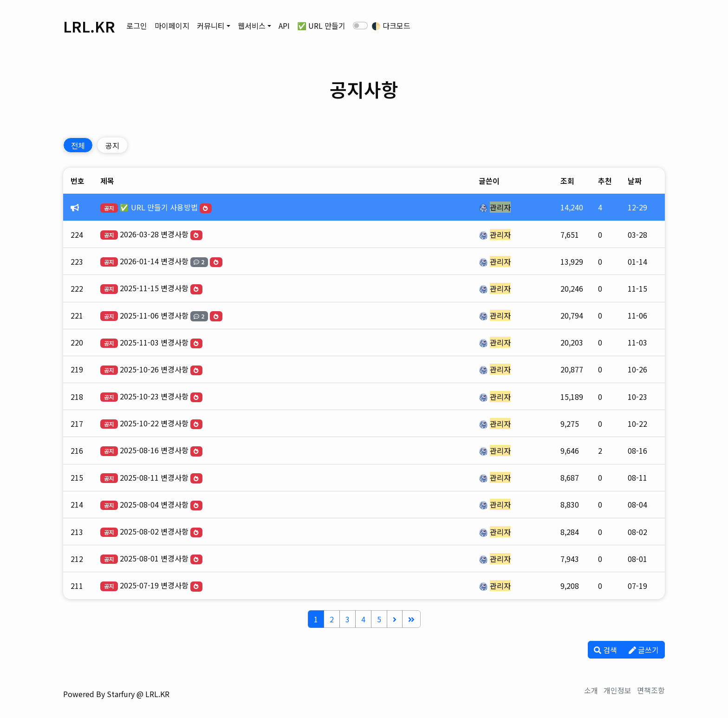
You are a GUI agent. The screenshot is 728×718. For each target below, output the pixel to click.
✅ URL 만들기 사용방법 (159, 207)
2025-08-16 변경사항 (154, 450)
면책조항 (651, 690)
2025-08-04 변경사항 (154, 504)
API (284, 26)
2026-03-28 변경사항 (154, 234)
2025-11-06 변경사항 (154, 315)
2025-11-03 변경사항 (154, 342)
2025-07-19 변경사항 (154, 585)
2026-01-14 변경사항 (154, 261)
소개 (591, 690)
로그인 (137, 26)
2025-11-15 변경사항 (154, 288)
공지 (112, 145)
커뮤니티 (211, 26)
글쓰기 (644, 650)
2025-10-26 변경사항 (154, 369)
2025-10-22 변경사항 (154, 423)
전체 (78, 145)
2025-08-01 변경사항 (154, 558)
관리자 (500, 207)
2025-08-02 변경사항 (154, 531)
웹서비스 (252, 26)
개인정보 (617, 690)
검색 (605, 650)
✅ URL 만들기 (321, 26)
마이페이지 (172, 26)
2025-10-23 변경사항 (154, 396)
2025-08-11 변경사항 (154, 477)
